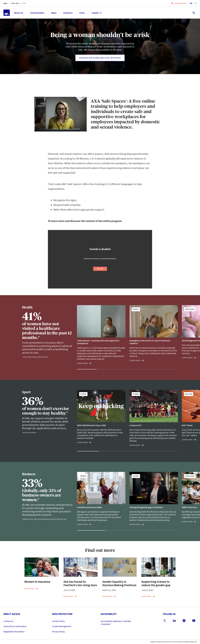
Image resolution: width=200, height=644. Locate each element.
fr (195, 3)
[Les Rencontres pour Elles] (101, 499)
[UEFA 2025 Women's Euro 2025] (101, 417)
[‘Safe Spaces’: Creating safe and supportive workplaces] (101, 335)
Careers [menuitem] (97, 13)
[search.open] (194, 13)
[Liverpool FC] (154, 418)
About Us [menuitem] (19, 13)
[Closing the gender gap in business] (154, 499)
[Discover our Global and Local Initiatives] (100, 58)
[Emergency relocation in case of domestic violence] (154, 334)
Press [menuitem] (82, 13)
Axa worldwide (180, 3)
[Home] (7, 13)
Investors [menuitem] (68, 13)
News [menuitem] (54, 13)
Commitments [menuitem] (37, 13)
